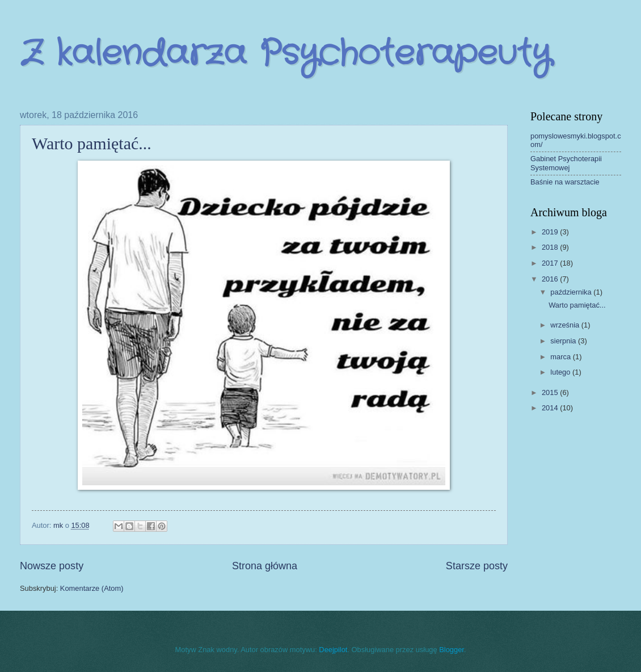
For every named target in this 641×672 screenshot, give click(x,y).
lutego (561, 372)
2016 (551, 279)
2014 (551, 408)
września (566, 325)
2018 (551, 247)
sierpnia (564, 341)
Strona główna (265, 566)
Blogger (452, 650)
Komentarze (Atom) (92, 588)
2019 (551, 232)
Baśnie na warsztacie (565, 182)
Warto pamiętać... (92, 143)
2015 (551, 392)
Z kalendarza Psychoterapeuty (285, 54)
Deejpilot (333, 650)
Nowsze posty (52, 566)
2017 (551, 263)
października (572, 292)
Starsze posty (477, 566)
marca (561, 357)
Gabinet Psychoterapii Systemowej (566, 163)
